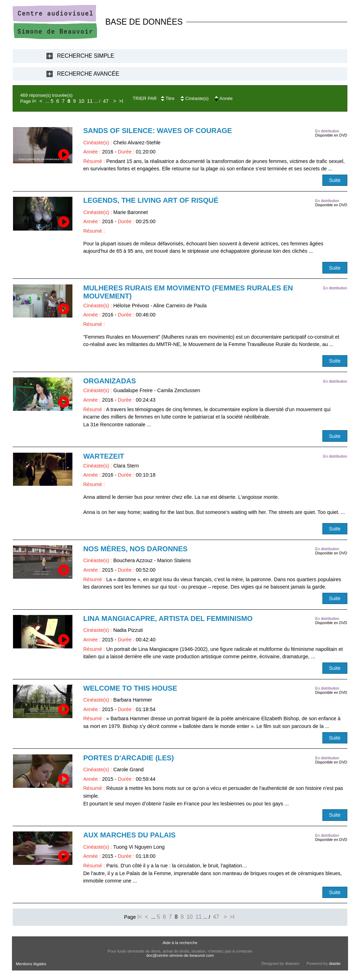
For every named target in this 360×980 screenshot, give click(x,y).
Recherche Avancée (88, 74)
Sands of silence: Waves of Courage (158, 131)
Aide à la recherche (180, 943)
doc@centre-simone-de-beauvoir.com (180, 955)
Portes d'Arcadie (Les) (129, 758)
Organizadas (110, 381)
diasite (335, 963)
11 (90, 101)
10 (82, 101)
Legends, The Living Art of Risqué (151, 200)
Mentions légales (31, 964)
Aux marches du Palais (130, 835)
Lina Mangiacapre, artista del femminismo (168, 618)
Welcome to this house (130, 688)
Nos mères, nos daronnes (136, 549)
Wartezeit (104, 456)
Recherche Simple (86, 56)
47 (106, 101)
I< (34, 101)
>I (121, 101)
